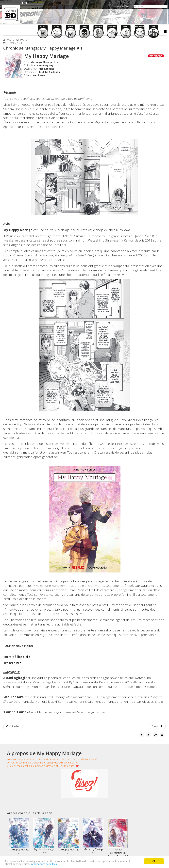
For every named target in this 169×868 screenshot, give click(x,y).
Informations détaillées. (44, 864)
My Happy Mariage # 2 (19, 836)
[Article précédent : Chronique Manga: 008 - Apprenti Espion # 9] (13, 726)
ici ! (27, 657)
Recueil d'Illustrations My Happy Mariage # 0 (118, 838)
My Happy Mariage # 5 (93, 836)
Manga (24, 40)
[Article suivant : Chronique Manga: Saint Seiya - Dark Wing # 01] (158, 726)
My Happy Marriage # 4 (69, 836)
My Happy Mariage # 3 (44, 836)
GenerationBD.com (122, 6)
